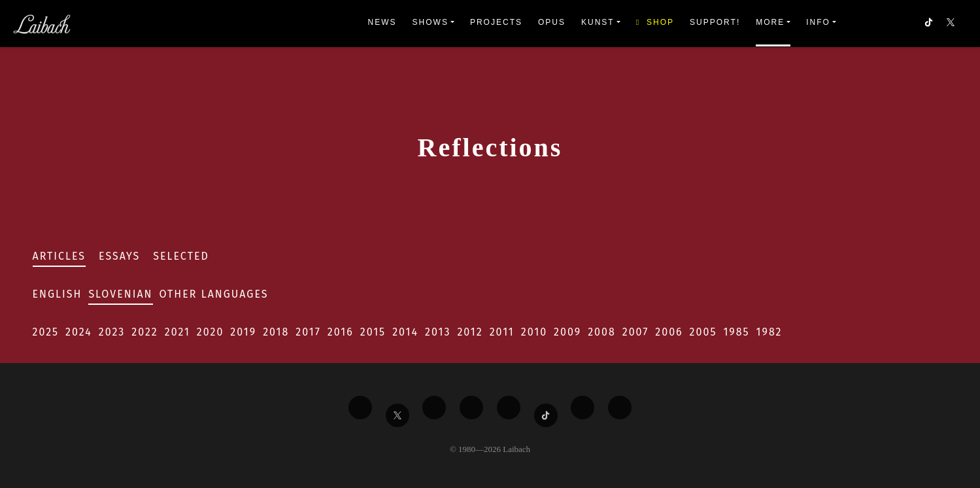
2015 (373, 332)
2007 (636, 332)
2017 (308, 332)
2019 (243, 332)
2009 (567, 332)
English (58, 294)
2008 (602, 332)
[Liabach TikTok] (546, 415)
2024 (79, 332)
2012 (470, 332)
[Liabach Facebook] (360, 408)
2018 (276, 332)
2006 (669, 332)
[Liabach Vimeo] (434, 408)
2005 (703, 332)
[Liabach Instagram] (509, 408)
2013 (438, 332)
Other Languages (214, 294)
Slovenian (120, 294)
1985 (736, 332)
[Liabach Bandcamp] (620, 408)
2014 (405, 332)
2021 (177, 332)
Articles (59, 256)
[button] (952, 24)
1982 (769, 332)
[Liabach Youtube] (471, 408)
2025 (46, 332)
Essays (119, 256)
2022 (145, 332)
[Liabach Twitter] (397, 415)
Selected (181, 256)
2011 (502, 332)
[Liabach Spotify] (583, 408)
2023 (112, 332)
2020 (211, 332)
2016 (341, 332)
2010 (534, 332)
